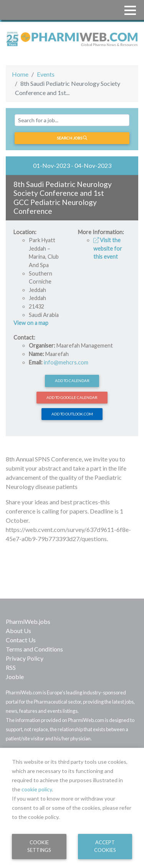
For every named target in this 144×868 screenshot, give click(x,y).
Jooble (15, 677)
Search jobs (72, 138)
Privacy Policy (25, 658)
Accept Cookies (105, 846)
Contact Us (21, 640)
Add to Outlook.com (72, 414)
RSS (11, 667)
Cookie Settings (39, 846)
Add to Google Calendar (72, 397)
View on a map (31, 323)
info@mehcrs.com (66, 362)
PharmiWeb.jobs (28, 621)
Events (46, 74)
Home (20, 74)
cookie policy (37, 789)
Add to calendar (72, 381)
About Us (18, 631)
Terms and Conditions (34, 649)
